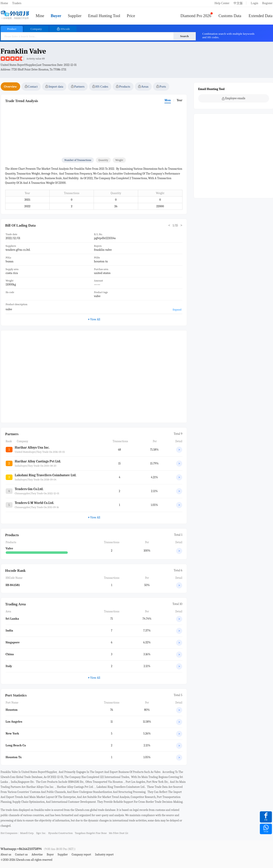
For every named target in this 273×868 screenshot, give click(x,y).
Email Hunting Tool (104, 16)
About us (6, 854)
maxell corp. (27, 833)
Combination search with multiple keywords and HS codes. (228, 35)
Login (254, 3)
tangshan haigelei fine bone (91, 833)
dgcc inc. (41, 833)
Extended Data (261, 16)
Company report (81, 854)
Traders (17, 3)
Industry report (104, 854)
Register (267, 3)
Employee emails (234, 98)
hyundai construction (61, 833)
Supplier (75, 16)
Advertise (37, 854)
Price (131, 16)
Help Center (222, 3)
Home (4, 3)
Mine (40, 16)
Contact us (21, 854)
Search (184, 36)
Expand (177, 309)
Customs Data (230, 16)
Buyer (56, 16)
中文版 (238, 3)
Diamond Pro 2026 (196, 16)
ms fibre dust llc (119, 833)
